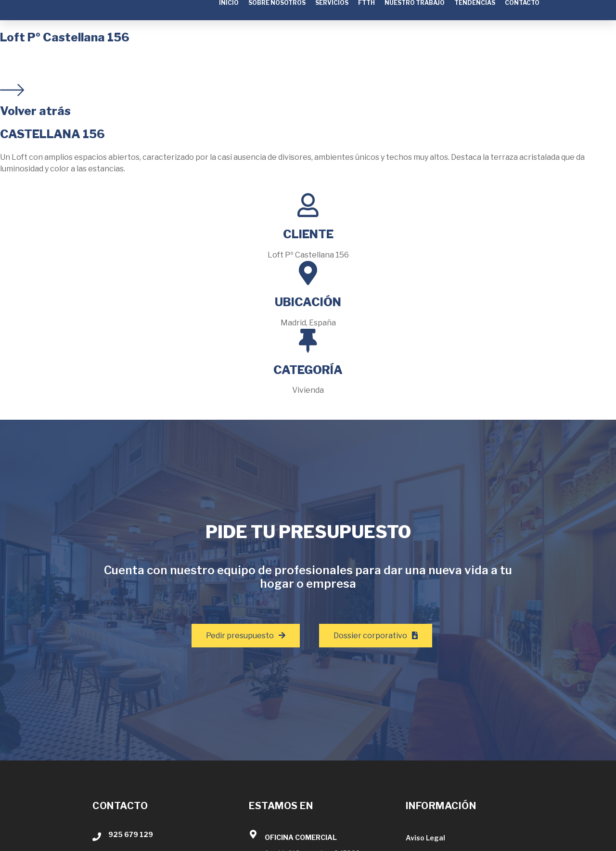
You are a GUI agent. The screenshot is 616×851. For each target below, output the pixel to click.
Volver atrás (35, 111)
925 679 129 (131, 834)
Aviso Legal (425, 838)
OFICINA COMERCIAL (301, 837)
